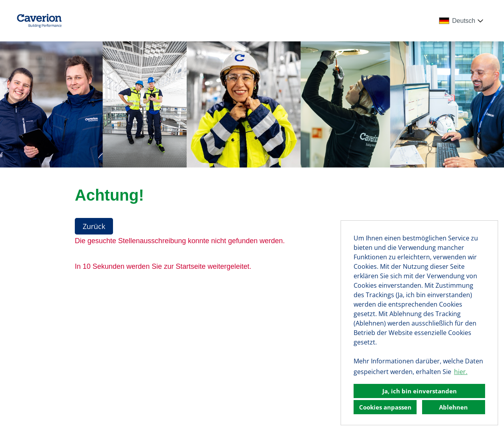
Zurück (94, 226)
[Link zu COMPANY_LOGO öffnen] (39, 21)
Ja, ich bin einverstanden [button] (420, 391)
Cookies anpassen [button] (385, 407)
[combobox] (463, 21)
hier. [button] (461, 372)
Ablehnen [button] (453, 407)
